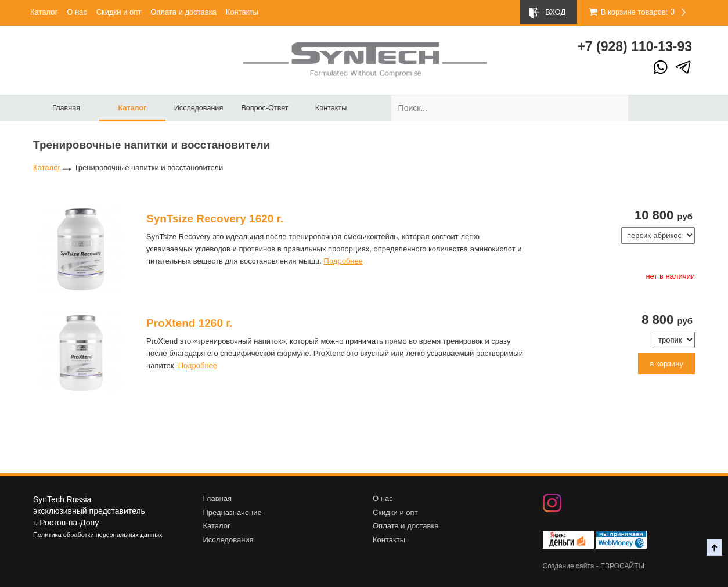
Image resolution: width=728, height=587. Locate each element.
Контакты (242, 12)
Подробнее (343, 261)
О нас (77, 12)
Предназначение (233, 512)
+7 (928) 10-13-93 (635, 46)
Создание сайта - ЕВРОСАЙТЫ (594, 566)
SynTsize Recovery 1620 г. (215, 219)
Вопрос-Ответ (264, 108)
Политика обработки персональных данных (98, 535)
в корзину (666, 364)
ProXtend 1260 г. (190, 323)
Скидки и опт (119, 12)
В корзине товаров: (628, 12)
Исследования (199, 108)
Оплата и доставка (183, 12)
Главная (66, 108)
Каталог (44, 12)
